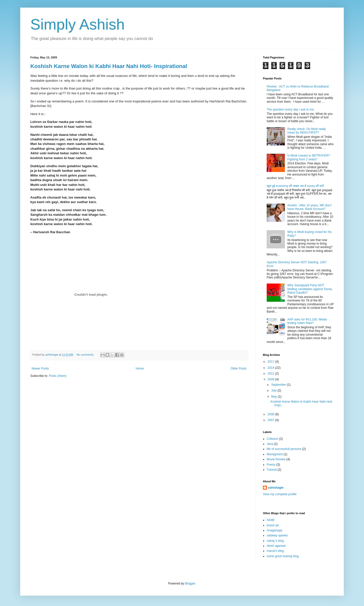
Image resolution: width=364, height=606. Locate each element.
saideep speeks (277, 535)
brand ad (273, 525)
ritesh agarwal (276, 546)
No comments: (86, 355)
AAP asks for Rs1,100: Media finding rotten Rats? (307, 321)
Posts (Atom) (58, 376)
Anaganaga (274, 530)
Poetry (271, 465)
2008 (271, 414)
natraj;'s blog (275, 541)
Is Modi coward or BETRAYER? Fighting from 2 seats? (309, 157)
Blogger (190, 583)
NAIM (270, 520)
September (279, 385)
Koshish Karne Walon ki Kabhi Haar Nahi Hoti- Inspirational (109, 66)
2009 (271, 379)
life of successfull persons (284, 449)
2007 (271, 420)
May (275, 397)
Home (140, 369)
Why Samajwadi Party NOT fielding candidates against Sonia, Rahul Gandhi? (310, 289)
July (274, 391)
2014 (271, 368)
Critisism (272, 439)
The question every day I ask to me (290, 110)
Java (270, 444)
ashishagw (276, 488)
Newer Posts (40, 369)
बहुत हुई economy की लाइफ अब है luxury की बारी (295, 186)
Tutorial (272, 470)
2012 (271, 374)
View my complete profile (280, 494)
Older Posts (238, 369)
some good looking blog (283, 556)
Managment (275, 454)
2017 (271, 362)
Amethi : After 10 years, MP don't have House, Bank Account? (310, 207)
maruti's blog (275, 551)
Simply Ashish (77, 24)
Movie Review (276, 459)
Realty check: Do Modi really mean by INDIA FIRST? (307, 131)
